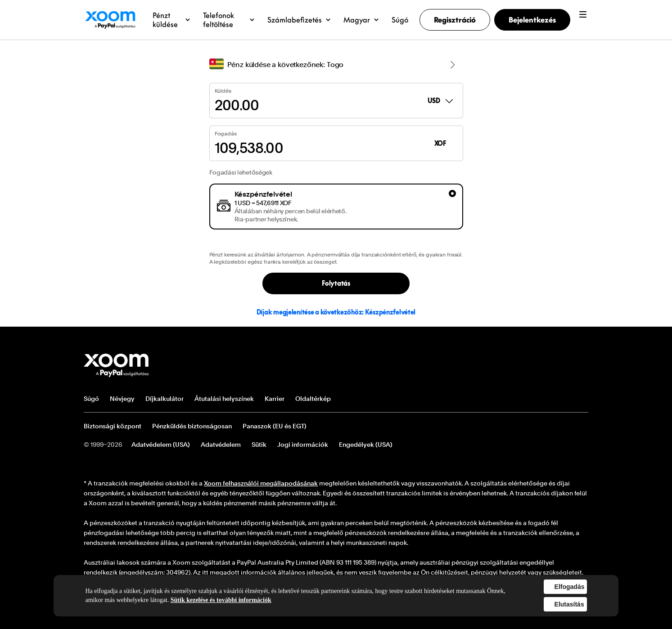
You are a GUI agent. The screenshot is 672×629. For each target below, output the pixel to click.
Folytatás (336, 283)
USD (441, 101)
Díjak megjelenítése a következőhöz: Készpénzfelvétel (336, 312)
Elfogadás (570, 587)
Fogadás (226, 134)
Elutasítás (569, 604)
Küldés (223, 91)
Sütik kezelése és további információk (221, 600)
